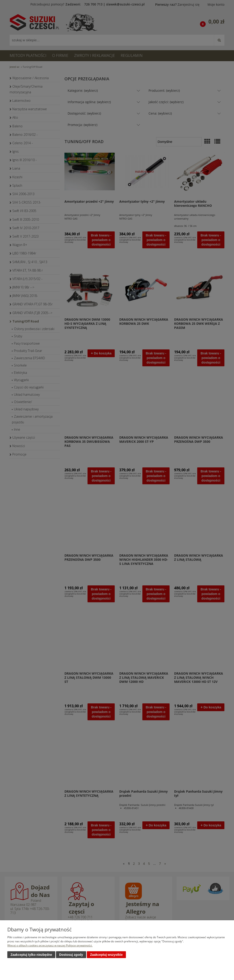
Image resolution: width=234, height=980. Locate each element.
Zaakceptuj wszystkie (106, 955)
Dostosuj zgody (71, 955)
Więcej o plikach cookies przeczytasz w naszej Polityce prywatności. (50, 945)
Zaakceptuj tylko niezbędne (31, 955)
